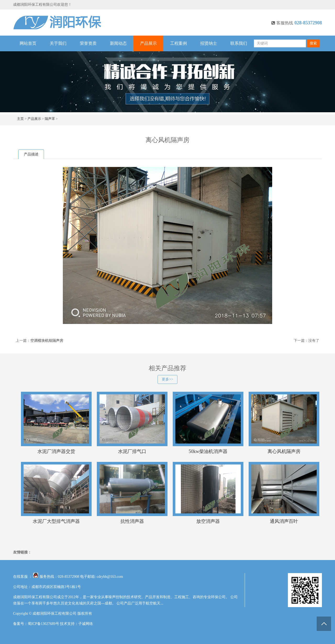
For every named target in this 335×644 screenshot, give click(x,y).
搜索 (313, 43)
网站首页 (28, 43)
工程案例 (178, 43)
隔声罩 (50, 119)
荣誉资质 (88, 43)
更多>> (167, 379)
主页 (20, 119)
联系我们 (239, 43)
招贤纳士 (209, 43)
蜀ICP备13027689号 (43, 624)
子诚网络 (86, 624)
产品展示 (148, 43)
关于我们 (58, 43)
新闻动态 (118, 43)
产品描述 (31, 154)
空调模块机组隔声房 (47, 341)
